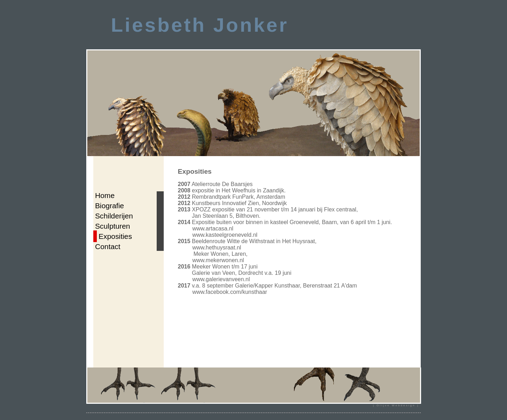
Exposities (115, 236)
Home (105, 195)
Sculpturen (112, 226)
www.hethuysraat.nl (217, 248)
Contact (108, 246)
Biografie (109, 206)
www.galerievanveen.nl (221, 279)
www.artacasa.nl (213, 228)
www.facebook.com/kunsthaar (230, 292)
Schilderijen (114, 216)
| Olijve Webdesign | (396, 405)
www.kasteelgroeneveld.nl (225, 235)
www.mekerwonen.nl (218, 260)
